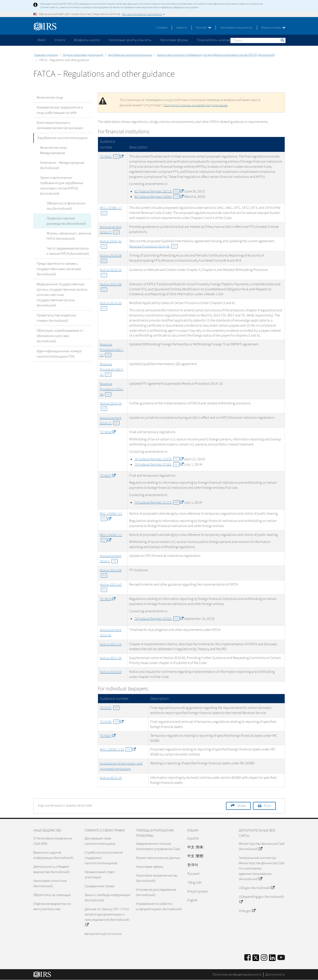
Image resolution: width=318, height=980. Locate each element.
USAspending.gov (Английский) (261, 899)
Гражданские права (99, 886)
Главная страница (46, 55)
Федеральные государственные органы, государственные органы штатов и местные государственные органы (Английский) (62, 289)
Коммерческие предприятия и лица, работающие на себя (60, 110)
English (192, 900)
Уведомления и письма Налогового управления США (158, 846)
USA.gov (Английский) (257, 888)
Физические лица (50, 97)
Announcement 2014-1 (111, 559)
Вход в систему (273, 28)
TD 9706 (112, 722)
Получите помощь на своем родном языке (196, 105)
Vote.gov (247, 911)
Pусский (193, 874)
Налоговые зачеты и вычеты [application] (130, 40)
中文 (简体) (196, 847)
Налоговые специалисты (236, 28)
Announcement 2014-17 (111, 421)
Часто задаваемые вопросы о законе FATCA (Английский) (69, 246)
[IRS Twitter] (256, 959)
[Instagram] (264, 958)
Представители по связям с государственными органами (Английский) (59, 264)
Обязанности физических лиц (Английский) (66, 201)
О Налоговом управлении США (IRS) (53, 841)
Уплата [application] (60, 40)
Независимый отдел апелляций (100, 875)
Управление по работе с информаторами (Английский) (159, 906)
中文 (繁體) (196, 856)
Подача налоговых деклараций (83, 55)
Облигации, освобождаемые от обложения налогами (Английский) (60, 331)
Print (267, 806)
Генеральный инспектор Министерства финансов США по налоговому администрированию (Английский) (262, 868)
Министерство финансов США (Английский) (262, 846)
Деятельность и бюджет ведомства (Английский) (51, 869)
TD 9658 (108, 432)
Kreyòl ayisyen (198, 891)
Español (193, 838)
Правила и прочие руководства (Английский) (66, 216)
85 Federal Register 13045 (159, 197)
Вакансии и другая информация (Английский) (53, 855)
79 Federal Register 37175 (159, 502)
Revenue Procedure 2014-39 (153, 246)
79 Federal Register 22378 (159, 459)
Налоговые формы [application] (174, 40)
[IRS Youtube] (281, 958)
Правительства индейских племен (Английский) (56, 313)
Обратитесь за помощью (52, 895)
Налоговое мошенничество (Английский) (157, 878)
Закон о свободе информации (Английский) (107, 898)
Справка (162, 28)
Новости (182, 28)
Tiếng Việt (194, 883)
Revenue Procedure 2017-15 (112, 369)
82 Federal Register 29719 (159, 191)
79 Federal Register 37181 (159, 464)
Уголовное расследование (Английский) (156, 892)
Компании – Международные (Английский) (62, 165)
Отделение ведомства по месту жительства (52, 906)
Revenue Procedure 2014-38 (112, 389)
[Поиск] (258, 40)
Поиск (282, 40)
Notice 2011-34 (111, 658)
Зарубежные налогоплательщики (130, 55)
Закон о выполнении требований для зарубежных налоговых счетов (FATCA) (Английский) (216, 55)
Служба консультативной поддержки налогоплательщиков (104, 858)
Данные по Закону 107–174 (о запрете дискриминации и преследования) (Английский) (107, 917)
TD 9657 (108, 476)
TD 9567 (108, 736)
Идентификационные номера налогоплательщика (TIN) (59, 348)
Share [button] (242, 806)
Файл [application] (42, 40)
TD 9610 (108, 599)
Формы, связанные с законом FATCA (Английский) (69, 231)
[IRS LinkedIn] (272, 959)
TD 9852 (112, 157)
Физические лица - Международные (54, 150)
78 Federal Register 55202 (159, 619)
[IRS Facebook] (247, 958)
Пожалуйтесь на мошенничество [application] (222, 40)
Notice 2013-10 (111, 778)
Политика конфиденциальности (237, 974)
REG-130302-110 (118, 750)
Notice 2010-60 (111, 672)
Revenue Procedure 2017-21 (112, 350)
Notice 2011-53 (111, 644)
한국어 (193, 865)
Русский (204, 28)
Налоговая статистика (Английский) (50, 883)
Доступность (275, 974)
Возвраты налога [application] (87, 40)
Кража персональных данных (158, 858)
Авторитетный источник (103, 934)
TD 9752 (110, 708)
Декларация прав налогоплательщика (100, 841)
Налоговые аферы (150, 867)
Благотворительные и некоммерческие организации (60, 125)
